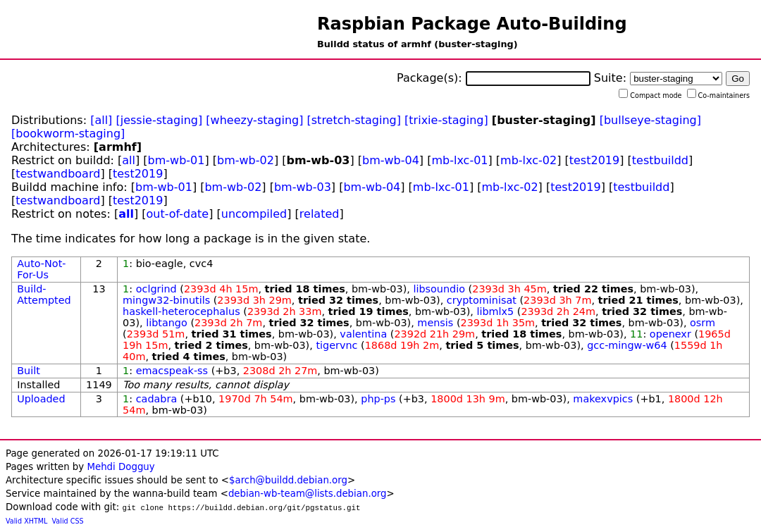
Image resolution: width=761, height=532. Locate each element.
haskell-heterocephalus (181, 311)
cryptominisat (482, 300)
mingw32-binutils (166, 300)
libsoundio (439, 289)
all (129, 160)
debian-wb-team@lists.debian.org (308, 494)
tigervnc (336, 345)
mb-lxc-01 (459, 160)
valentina (363, 334)
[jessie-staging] (159, 120)
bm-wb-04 (391, 160)
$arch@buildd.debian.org (288, 480)
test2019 (594, 160)
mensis (435, 323)
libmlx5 (495, 311)
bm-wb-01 (177, 160)
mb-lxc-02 (528, 160)
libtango (167, 323)
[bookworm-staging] (68, 134)
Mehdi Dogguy (120, 467)
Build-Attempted (44, 295)
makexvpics (603, 399)
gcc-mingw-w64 (627, 345)
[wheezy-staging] (254, 120)
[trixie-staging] (446, 120)
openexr (670, 334)
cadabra (157, 399)
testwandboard (58, 174)
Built (29, 371)
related (320, 214)
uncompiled (254, 214)
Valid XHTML (26, 521)
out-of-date (178, 214)
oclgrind (156, 289)
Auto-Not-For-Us (41, 269)
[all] (101, 120)
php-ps (378, 399)
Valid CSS (68, 521)
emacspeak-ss (172, 371)
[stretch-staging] (354, 120)
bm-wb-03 (303, 187)
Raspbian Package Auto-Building (472, 24)
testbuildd (660, 160)
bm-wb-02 (246, 160)
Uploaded (41, 399)
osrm (703, 323)
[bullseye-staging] (650, 120)
